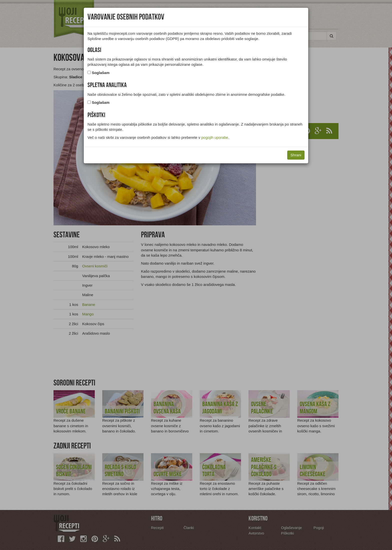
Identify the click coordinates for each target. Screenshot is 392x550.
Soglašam (101, 73)
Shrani (296, 155)
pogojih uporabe (215, 137)
